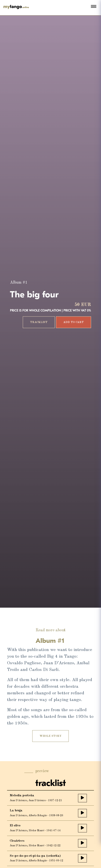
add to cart (73, 322)
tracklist (39, 322)
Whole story (50, 738)
